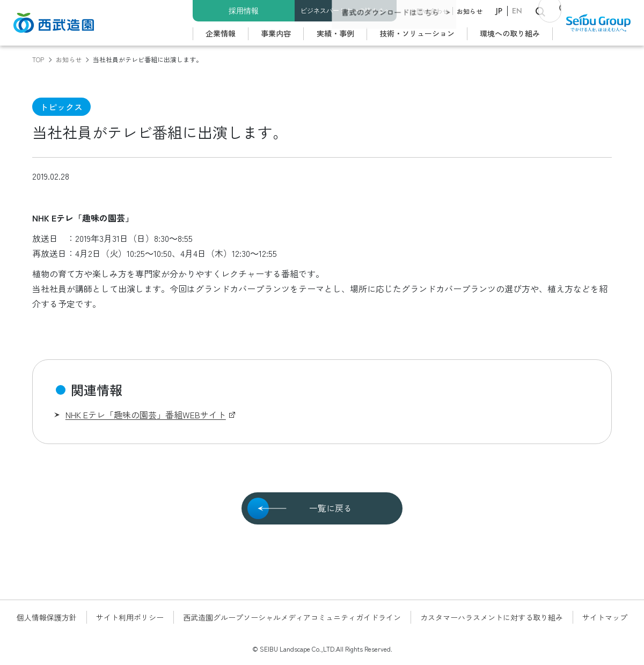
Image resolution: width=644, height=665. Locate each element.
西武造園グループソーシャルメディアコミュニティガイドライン (292, 617)
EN (517, 11)
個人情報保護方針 (47, 617)
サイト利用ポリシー (130, 617)
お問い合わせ (429, 11)
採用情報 (244, 11)
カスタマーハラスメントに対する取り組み (492, 617)
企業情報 (221, 33)
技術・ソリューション (417, 33)
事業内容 (276, 33)
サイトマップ (605, 617)
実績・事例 (335, 33)
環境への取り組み (510, 33)
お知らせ (470, 11)
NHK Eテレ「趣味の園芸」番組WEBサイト (146, 415)
